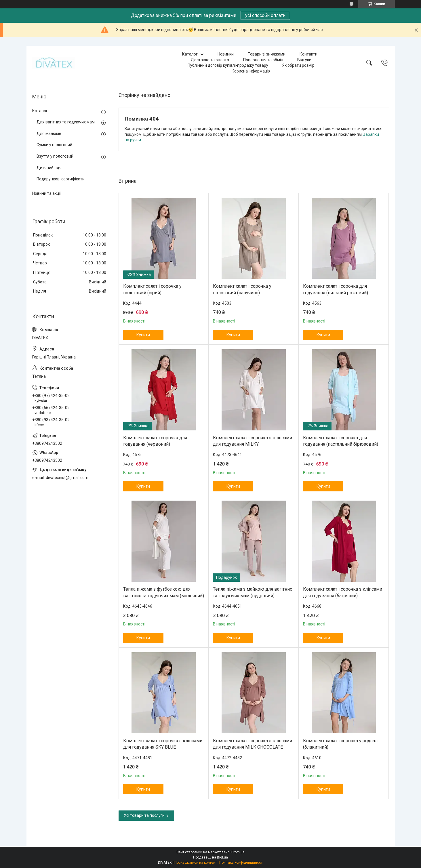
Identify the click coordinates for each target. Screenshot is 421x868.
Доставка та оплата (210, 60)
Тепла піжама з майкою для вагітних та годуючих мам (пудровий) (253, 592)
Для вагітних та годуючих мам (66, 122)
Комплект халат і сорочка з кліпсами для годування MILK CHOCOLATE (253, 744)
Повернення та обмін (263, 60)
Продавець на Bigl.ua (210, 857)
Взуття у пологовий (55, 156)
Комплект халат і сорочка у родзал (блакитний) (340, 744)
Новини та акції (47, 193)
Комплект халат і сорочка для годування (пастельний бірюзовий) (341, 441)
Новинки (226, 54)
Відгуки (304, 60)
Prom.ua (238, 852)
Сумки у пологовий (54, 145)
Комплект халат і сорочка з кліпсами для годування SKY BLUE (163, 744)
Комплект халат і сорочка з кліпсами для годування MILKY (253, 441)
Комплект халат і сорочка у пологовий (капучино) (242, 289)
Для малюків (49, 133)
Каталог (190, 54)
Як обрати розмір (298, 65)
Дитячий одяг (50, 168)
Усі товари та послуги (144, 815)
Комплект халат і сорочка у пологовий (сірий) (152, 289)
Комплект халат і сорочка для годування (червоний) (155, 441)
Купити (143, 335)
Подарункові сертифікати (61, 179)
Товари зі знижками (267, 54)
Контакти (308, 54)
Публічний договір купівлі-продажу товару (228, 65)
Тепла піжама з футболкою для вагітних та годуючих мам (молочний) (164, 592)
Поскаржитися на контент (196, 863)
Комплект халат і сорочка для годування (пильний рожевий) (336, 289)
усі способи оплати (265, 15)
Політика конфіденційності (241, 863)
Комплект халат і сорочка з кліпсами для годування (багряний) (343, 592)
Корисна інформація (251, 71)
